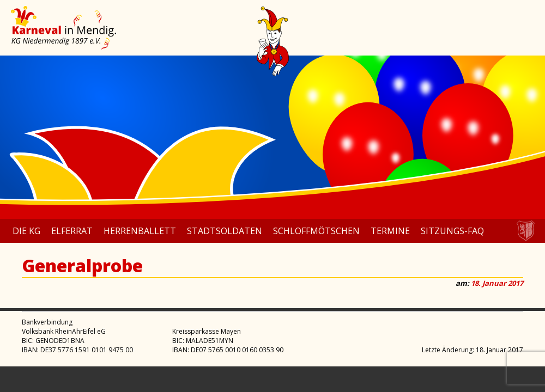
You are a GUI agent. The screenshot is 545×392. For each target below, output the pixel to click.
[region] (272, 137)
